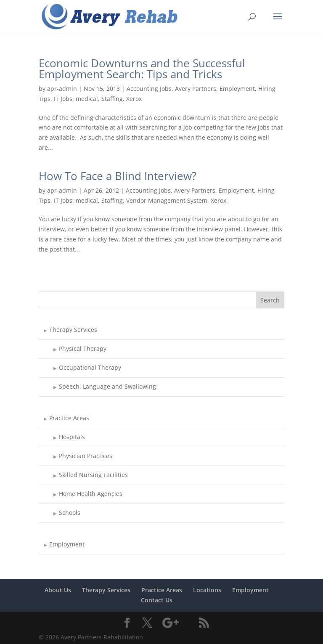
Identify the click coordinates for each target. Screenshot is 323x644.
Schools (70, 513)
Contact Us (157, 600)
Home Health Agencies (91, 494)
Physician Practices (86, 456)
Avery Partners (196, 89)
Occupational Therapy (90, 367)
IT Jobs (63, 99)
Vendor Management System (167, 200)
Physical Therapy (83, 349)
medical (87, 99)
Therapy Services (73, 330)
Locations (207, 590)
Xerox (134, 99)
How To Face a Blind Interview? (118, 176)
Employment (237, 89)
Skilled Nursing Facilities (93, 475)
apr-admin (62, 89)
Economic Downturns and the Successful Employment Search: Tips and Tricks (142, 69)
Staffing (112, 99)
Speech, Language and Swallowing (107, 386)
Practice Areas (69, 418)
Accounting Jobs (149, 89)
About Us (58, 590)
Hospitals (72, 437)
